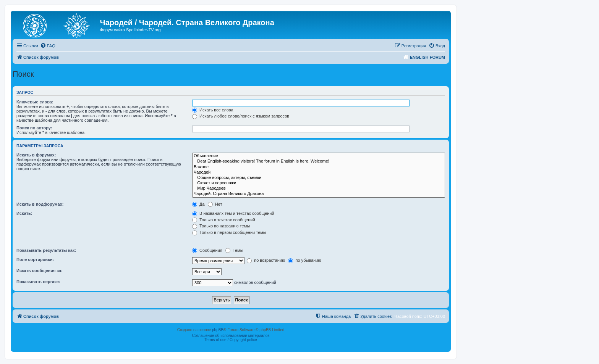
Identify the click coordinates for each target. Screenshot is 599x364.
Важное (319, 167)
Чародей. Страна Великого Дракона (319, 194)
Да (198, 204)
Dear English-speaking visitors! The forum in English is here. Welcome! (319, 161)
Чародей (319, 172)
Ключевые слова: (35, 102)
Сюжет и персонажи (319, 183)
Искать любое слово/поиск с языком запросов (241, 116)
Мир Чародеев (319, 188)
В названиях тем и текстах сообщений (233, 213)
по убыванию (304, 260)
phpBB (218, 330)
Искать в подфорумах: (40, 204)
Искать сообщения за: (40, 271)
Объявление (319, 156)
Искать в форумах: (36, 155)
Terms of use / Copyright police (231, 340)
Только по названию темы (221, 226)
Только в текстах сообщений (224, 220)
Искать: (24, 213)
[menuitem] (48, 46)
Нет (215, 204)
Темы (234, 250)
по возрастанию (266, 260)
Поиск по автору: (34, 128)
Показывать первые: (38, 282)
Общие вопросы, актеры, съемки (319, 178)
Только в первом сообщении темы (229, 232)
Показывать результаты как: (46, 250)
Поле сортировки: (35, 259)
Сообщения (207, 250)
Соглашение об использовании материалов (231, 336)
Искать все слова (213, 110)
